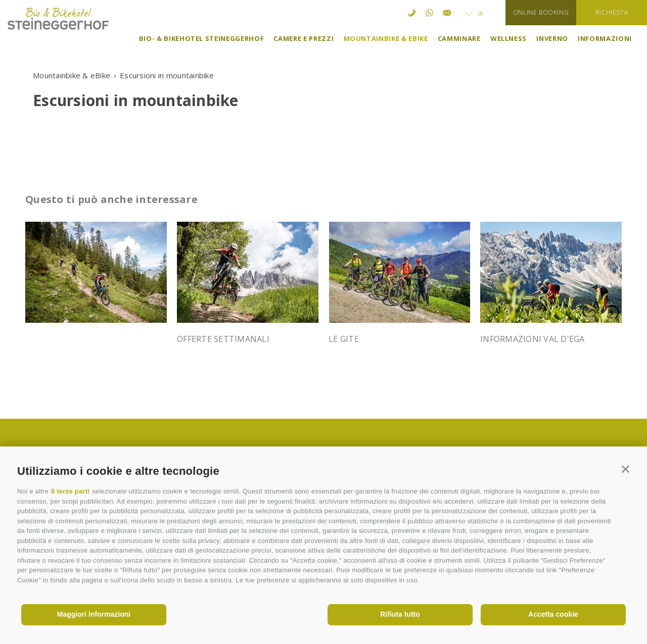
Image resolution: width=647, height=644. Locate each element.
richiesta (612, 12)
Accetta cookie (553, 614)
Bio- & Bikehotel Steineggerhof (202, 38)
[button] (626, 469)
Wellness (509, 38)
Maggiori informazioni (94, 614)
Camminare (459, 38)
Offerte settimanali (223, 339)
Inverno (552, 38)
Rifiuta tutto (400, 614)
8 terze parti (70, 491)
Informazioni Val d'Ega (533, 339)
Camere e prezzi (304, 38)
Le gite (344, 339)
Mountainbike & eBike (386, 38)
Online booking (541, 12)
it (474, 13)
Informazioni (605, 38)
